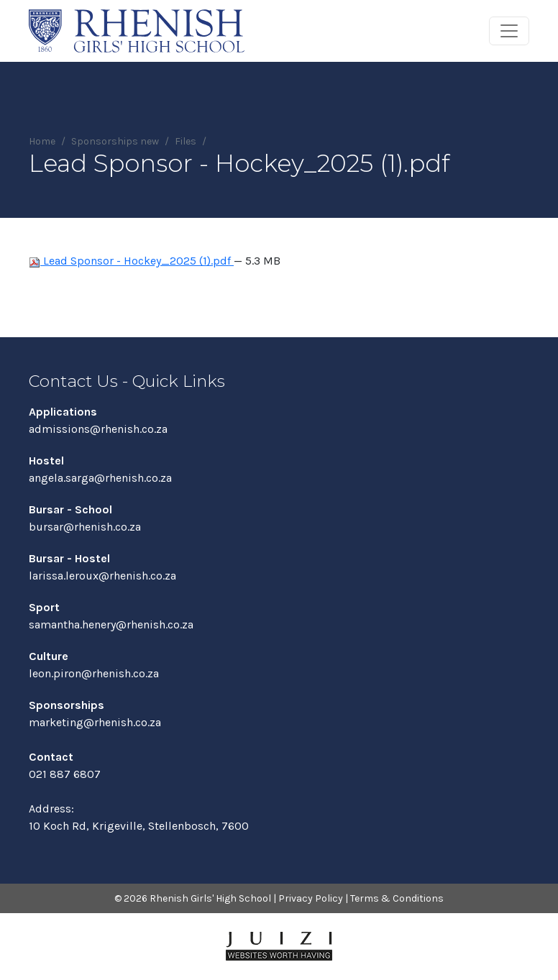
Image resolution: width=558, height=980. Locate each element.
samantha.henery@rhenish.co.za (111, 624)
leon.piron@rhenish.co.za (94, 673)
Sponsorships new (115, 141)
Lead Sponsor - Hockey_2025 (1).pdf (131, 261)
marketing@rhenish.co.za (95, 722)
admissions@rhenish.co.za (98, 429)
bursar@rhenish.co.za (85, 527)
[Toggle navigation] (509, 31)
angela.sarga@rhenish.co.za (100, 478)
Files (186, 141)
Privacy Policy (311, 898)
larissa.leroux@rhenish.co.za (102, 576)
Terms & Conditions (397, 898)
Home (42, 141)
